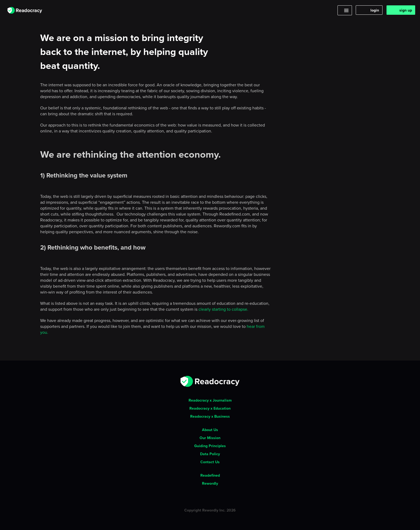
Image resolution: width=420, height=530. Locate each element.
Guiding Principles (210, 446)
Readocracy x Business (210, 416)
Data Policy (210, 454)
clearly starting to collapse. (223, 309)
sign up (406, 10)
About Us (210, 430)
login (375, 10)
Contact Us (210, 462)
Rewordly (210, 483)
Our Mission (210, 438)
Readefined (210, 475)
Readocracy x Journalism (210, 400)
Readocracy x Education (210, 408)
